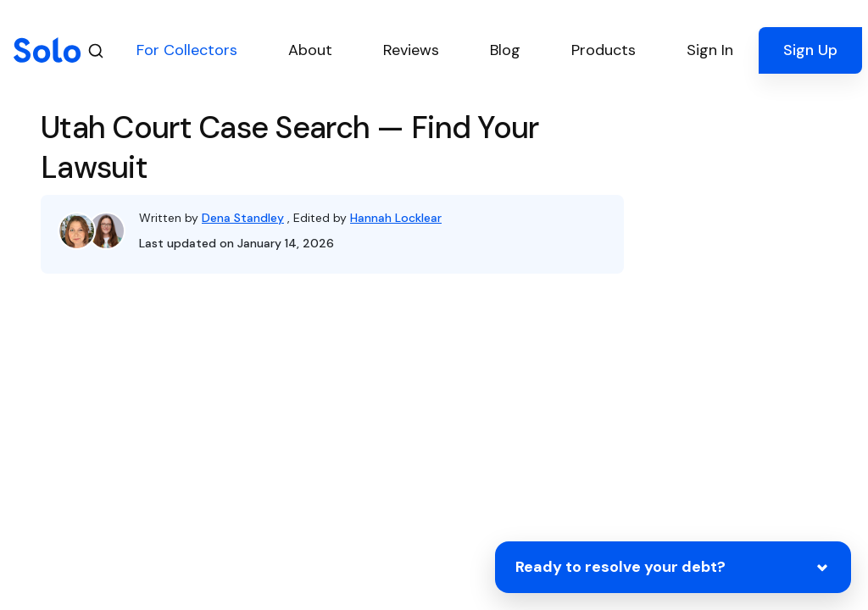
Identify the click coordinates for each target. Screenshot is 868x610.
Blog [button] (505, 50)
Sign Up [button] (810, 50)
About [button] (310, 50)
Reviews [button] (411, 50)
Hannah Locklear (396, 218)
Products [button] (604, 50)
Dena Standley (243, 218)
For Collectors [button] (187, 50)
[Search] (96, 50)
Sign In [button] (710, 50)
